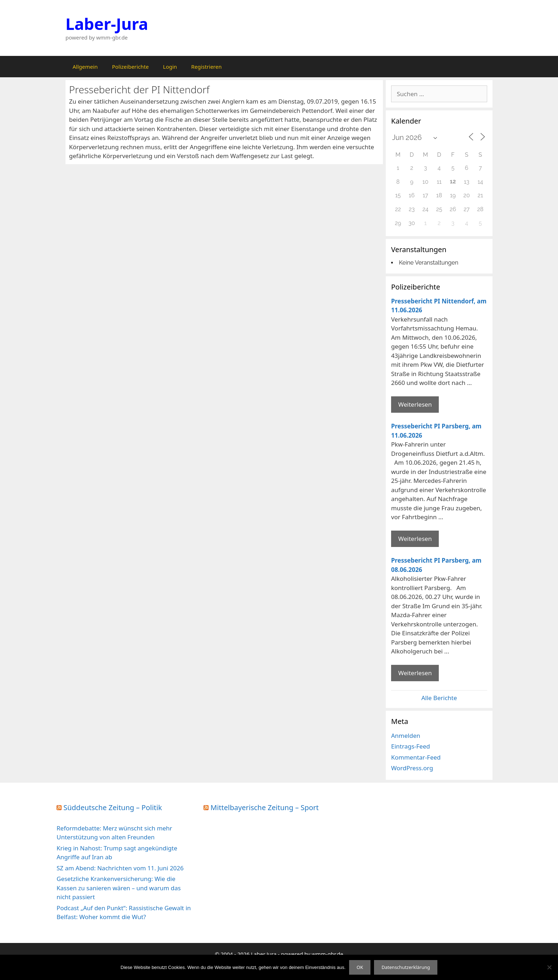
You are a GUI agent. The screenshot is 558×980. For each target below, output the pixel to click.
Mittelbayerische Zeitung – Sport (265, 807)
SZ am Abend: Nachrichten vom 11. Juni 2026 (120, 868)
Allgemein (85, 67)
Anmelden (406, 736)
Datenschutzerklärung (406, 967)
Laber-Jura (107, 24)
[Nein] (549, 967)
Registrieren (206, 67)
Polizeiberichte (130, 67)
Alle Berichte (439, 698)
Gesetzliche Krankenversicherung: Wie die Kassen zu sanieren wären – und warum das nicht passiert (119, 888)
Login (170, 67)
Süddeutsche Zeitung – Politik (113, 807)
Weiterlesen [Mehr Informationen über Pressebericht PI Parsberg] (415, 539)
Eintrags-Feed (410, 746)
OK (360, 967)
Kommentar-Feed (416, 757)
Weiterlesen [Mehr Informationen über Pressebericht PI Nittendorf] (415, 404)
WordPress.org (412, 768)
